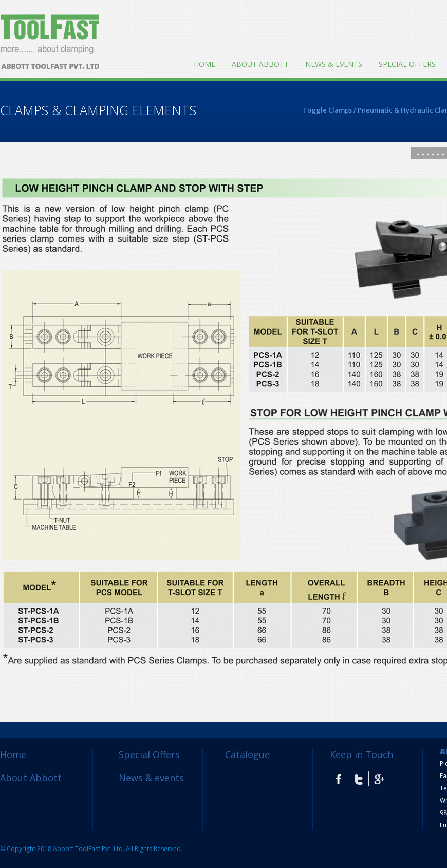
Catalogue (247, 754)
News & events (334, 64)
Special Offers (407, 64)
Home (204, 64)
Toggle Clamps (327, 110)
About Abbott (260, 64)
